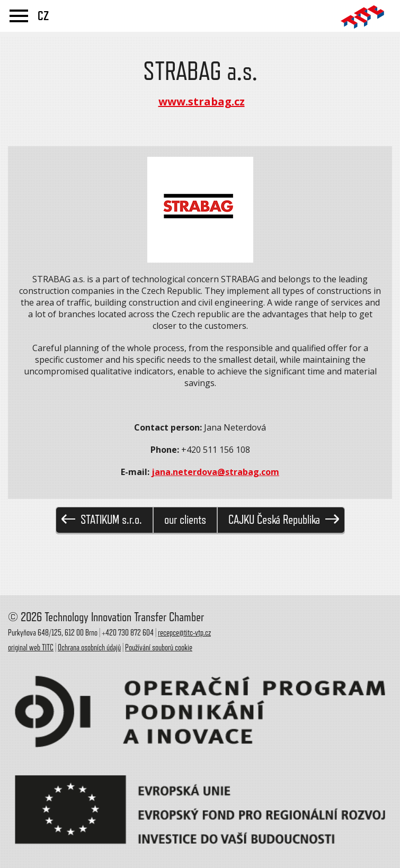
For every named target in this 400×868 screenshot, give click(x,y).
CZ (43, 16)
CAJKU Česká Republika (284, 520)
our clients (185, 520)
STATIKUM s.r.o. (102, 520)
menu (19, 16)
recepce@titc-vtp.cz (184, 633)
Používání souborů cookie (159, 648)
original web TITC (31, 648)
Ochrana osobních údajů (89, 648)
